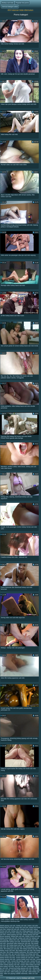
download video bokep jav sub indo (19, 943)
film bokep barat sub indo (15, 945)
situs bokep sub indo (7, 966)
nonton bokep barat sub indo (25, 956)
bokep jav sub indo (22, 933)
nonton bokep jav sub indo (25, 958)
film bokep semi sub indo (24, 950)
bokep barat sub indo (7, 927)
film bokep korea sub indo (29, 949)
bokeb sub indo (21, 926)
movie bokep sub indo (7, 956)
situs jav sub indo (21, 966)
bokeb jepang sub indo (8, 926)
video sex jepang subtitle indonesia (16, 973)
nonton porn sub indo (28, 963)
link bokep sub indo (32, 954)
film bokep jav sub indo (11, 949)
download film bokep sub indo (10, 942)
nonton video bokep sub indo (30, 965)
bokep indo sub (16, 931)
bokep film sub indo (22, 927)
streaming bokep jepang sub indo (20, 968)
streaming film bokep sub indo (21, 970)
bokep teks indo (14, 940)
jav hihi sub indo (5, 954)
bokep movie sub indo (33, 936)
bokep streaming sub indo (9, 938)
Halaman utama (15, 978)
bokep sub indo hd (25, 938)
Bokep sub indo (8, 3)
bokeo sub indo (33, 926)
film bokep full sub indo (14, 947)
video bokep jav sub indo (19, 972)
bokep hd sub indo (26, 929)
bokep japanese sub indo (31, 931)
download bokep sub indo (29, 940)
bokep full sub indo (13, 929)
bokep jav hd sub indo (7, 933)
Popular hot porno (22, 3)
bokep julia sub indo (18, 936)
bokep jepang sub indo (14, 935)
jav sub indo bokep (18, 954)
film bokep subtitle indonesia (16, 952)
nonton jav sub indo (13, 963)
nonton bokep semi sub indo (26, 959)
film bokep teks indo (33, 952)
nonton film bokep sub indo (20, 961)
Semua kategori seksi (10, 7)
